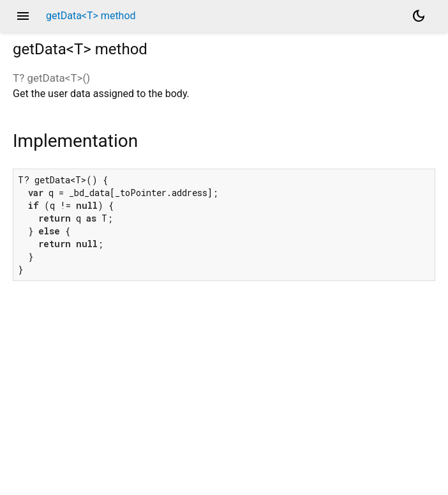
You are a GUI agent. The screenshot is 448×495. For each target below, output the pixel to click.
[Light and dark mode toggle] (419, 16)
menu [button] (23, 16)
